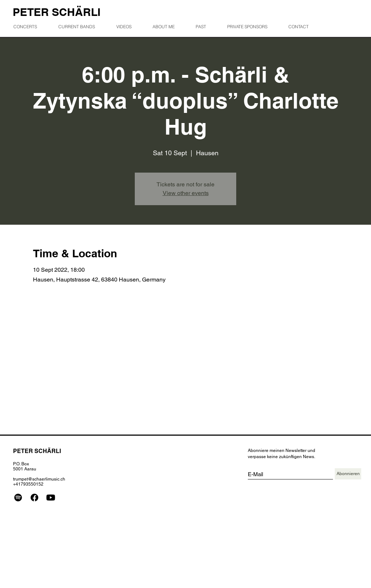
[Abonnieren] (348, 474)
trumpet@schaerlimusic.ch (39, 479)
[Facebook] (34, 498)
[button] (206, 27)
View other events (186, 193)
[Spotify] (18, 498)
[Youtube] (51, 498)
